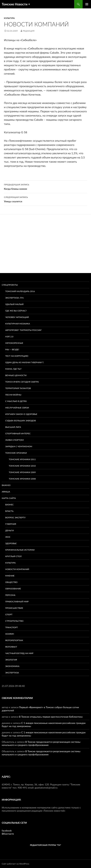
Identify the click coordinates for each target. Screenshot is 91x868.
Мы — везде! (12, 349)
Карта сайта (9, 498)
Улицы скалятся (46, 199)
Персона (10, 595)
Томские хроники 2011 (22, 459)
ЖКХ (8, 537)
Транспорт (12, 627)
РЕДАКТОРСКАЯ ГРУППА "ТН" (45, 845)
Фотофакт (11, 647)
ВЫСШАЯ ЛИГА (13, 427)
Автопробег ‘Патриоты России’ (23, 330)
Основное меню (87, 4)
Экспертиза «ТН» (15, 298)
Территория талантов (18, 388)
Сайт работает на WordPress (16, 864)
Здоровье (11, 543)
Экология (11, 660)
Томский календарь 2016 (20, 291)
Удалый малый (14, 304)
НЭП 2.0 (9, 337)
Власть (9, 511)
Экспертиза (12, 673)
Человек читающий (17, 317)
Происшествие (14, 608)
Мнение (10, 576)
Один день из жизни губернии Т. (25, 362)
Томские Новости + (16, 4)
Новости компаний (17, 569)
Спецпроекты (10, 285)
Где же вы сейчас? (16, 311)
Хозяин (10, 634)
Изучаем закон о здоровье (21, 414)
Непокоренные (14, 343)
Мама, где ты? (13, 369)
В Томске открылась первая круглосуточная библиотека (51, 717)
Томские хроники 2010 (22, 466)
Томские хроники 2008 (22, 479)
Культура (9, 18)
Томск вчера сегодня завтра (22, 382)
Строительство (14, 621)
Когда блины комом (46, 186)
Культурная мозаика (18, 324)
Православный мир (17, 602)
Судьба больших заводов (21, 421)
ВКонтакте (8, 834)
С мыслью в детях (16, 401)
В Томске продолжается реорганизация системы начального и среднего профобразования (41, 743)
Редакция (29, 31)
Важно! (6, 485)
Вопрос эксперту (15, 517)
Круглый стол (13, 556)
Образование (13, 589)
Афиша (6, 492)
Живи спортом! (15, 440)
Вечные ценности (16, 375)
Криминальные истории (20, 550)
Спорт (9, 614)
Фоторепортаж (14, 640)
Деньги (9, 530)
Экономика (12, 666)
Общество (11, 582)
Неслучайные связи (17, 408)
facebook (7, 831)
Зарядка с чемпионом (19, 446)
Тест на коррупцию (17, 356)
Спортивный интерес (18, 433)
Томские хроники (16, 453)
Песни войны (13, 395)
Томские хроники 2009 (22, 472)
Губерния (11, 524)
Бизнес (9, 505)
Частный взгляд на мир (19, 653)
